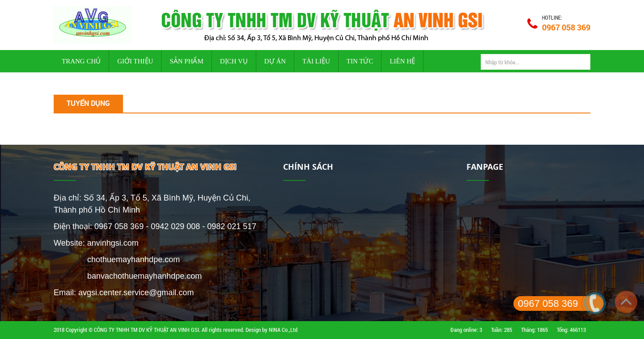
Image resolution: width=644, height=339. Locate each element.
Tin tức (360, 61)
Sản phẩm (186, 61)
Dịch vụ (234, 61)
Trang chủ (81, 61)
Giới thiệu (135, 61)
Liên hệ (402, 61)
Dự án (275, 61)
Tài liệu (316, 61)
